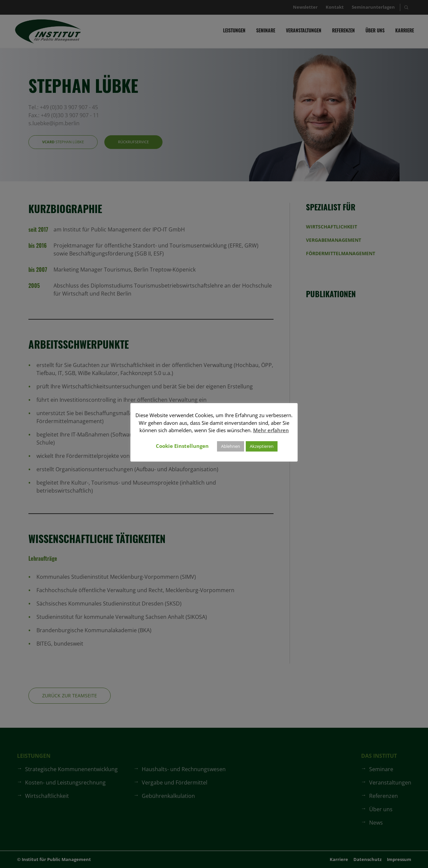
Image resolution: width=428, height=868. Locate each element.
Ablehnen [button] (231, 446)
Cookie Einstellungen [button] (182, 446)
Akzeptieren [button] (262, 446)
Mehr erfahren (271, 430)
